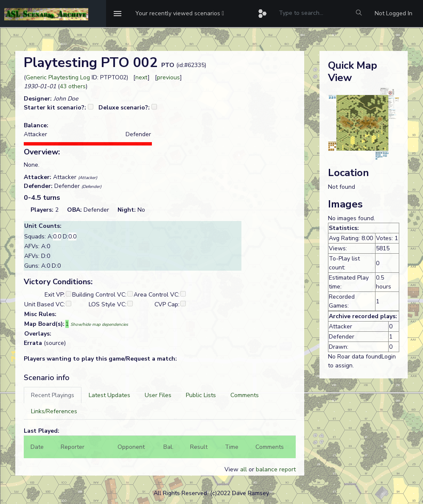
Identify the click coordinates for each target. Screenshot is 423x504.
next (141, 77)
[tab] (53, 395)
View (232, 469)
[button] (180, 14)
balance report (276, 469)
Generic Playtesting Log (58, 77)
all (244, 469)
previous (168, 77)
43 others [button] (73, 86)
